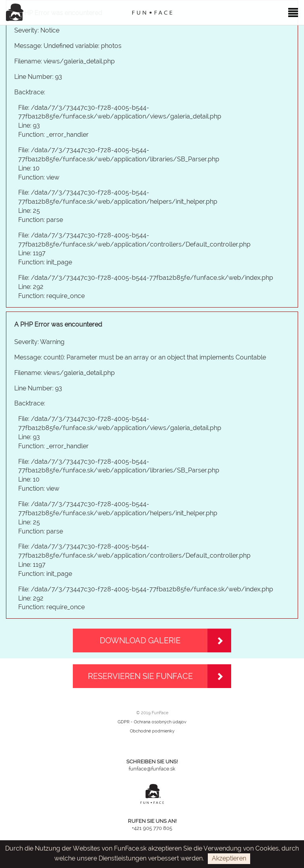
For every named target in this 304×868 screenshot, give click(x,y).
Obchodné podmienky (152, 731)
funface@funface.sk (152, 769)
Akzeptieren (229, 858)
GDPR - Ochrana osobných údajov (152, 722)
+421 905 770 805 (152, 828)
